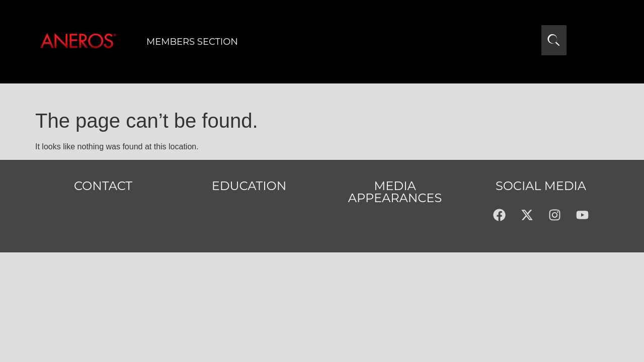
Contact (103, 186)
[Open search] (554, 40)
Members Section (192, 42)
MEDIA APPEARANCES (395, 192)
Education (249, 186)
